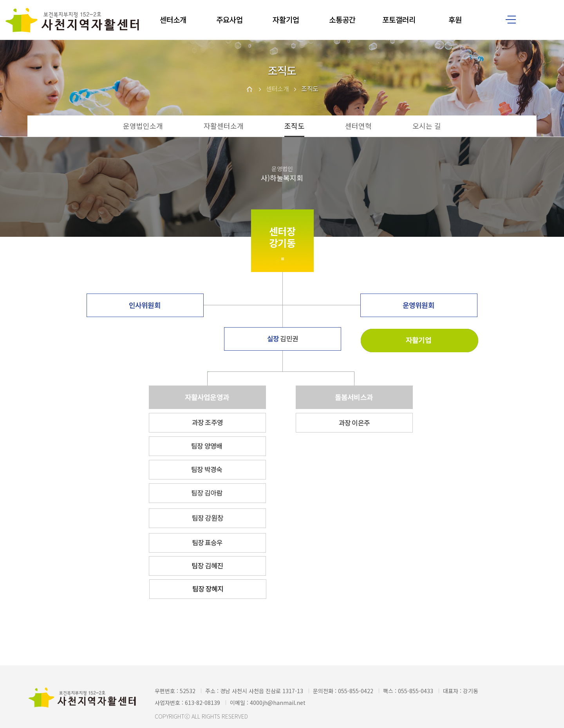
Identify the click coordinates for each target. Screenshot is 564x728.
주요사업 (230, 19)
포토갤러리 (399, 19)
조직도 (294, 126)
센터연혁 (358, 126)
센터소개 (173, 19)
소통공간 (342, 19)
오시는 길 (427, 126)
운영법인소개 (143, 126)
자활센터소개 (224, 126)
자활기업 (286, 19)
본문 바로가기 (0, 0)
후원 (455, 19)
